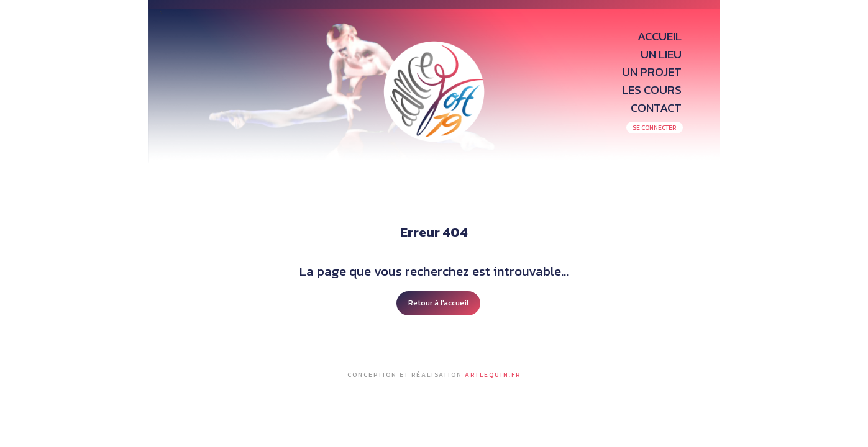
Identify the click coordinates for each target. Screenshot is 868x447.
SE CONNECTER (654, 128)
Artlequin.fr (493, 375)
